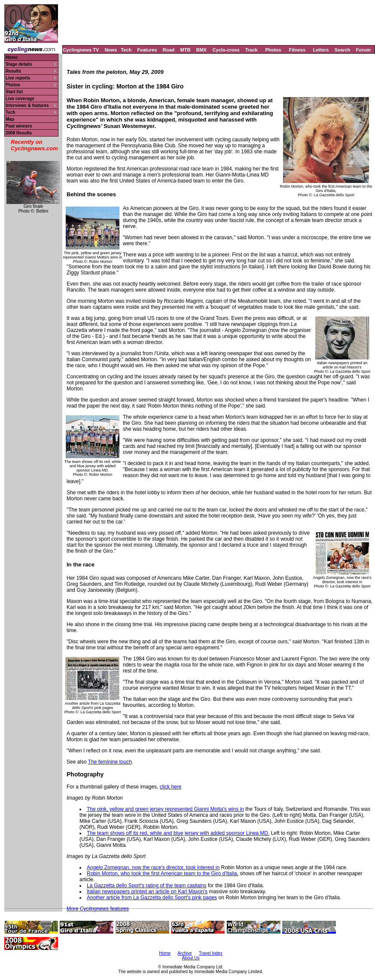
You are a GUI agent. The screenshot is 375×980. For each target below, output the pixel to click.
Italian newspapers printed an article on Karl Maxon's (147, 892)
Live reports (18, 78)
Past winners (19, 126)
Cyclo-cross (226, 50)
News (111, 50)
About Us (191, 958)
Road (169, 50)
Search (343, 50)
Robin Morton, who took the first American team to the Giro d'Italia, (163, 873)
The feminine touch (110, 762)
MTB (186, 50)
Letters (321, 50)
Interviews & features (27, 105)
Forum (363, 50)
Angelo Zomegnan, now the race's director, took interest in (153, 867)
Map (10, 119)
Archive (184, 953)
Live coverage (20, 99)
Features (147, 50)
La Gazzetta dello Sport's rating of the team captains (146, 886)
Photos (273, 50)
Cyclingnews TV (81, 50)
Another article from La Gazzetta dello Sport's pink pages (152, 898)
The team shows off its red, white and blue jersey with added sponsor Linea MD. (178, 833)
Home (12, 57)
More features (98, 909)
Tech (126, 50)
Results (13, 71)
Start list (14, 92)
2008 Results (19, 133)
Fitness (297, 50)
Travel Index (211, 953)
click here (171, 787)
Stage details (19, 64)
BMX (201, 50)
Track (252, 50)
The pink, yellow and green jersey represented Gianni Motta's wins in (165, 809)
